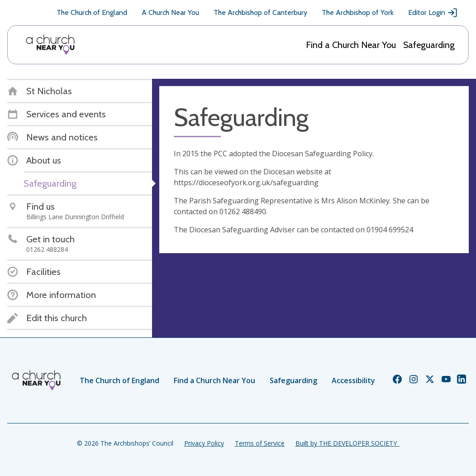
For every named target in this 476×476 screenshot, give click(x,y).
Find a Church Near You (351, 45)
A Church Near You (170, 12)
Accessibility (353, 380)
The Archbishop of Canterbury (260, 12)
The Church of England (92, 12)
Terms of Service (260, 443)
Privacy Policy (204, 443)
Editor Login (433, 13)
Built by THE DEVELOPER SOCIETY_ (347, 443)
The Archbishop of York (358, 12)
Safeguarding (429, 45)
